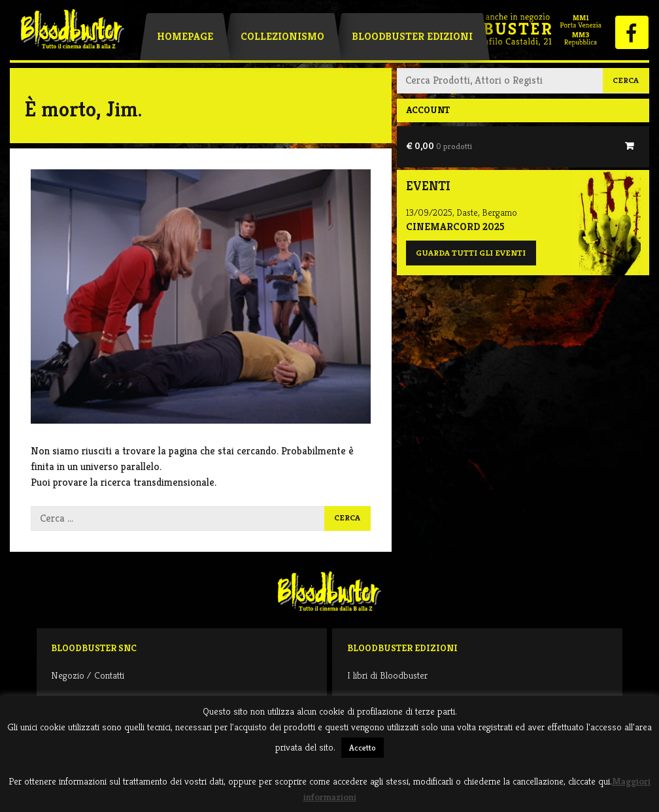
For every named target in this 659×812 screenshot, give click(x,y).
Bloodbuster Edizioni (412, 36)
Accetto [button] (363, 748)
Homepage (185, 36)
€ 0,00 (439, 146)
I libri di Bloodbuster (387, 675)
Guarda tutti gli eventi (471, 253)
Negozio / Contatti (88, 675)
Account (428, 110)
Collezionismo (282, 36)
